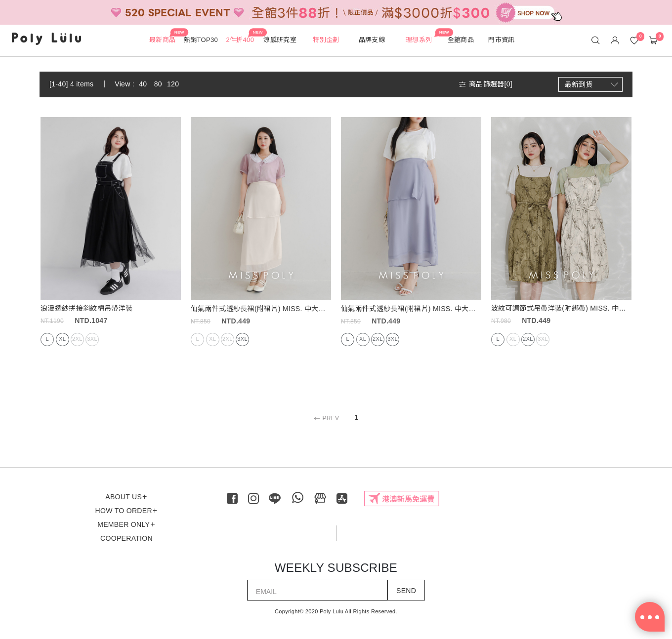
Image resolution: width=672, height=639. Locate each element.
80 (158, 84)
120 (173, 84)
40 (143, 84)
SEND (406, 591)
